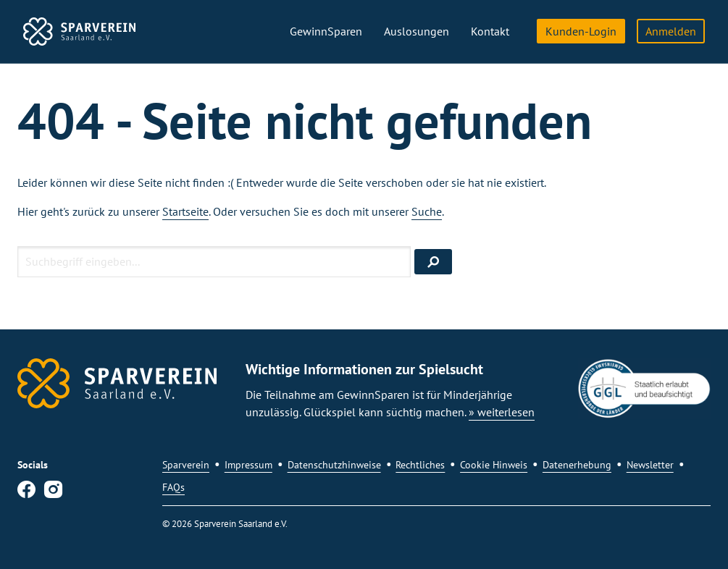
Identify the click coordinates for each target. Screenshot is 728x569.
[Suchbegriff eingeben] (214, 262)
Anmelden (671, 31)
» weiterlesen (502, 412)
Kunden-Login (581, 31)
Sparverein (186, 464)
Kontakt (490, 31)
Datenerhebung (577, 464)
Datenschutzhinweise (334, 464)
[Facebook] (26, 492)
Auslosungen (417, 31)
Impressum (248, 464)
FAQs (173, 487)
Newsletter (650, 464)
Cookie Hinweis (494, 464)
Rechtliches (420, 464)
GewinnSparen (326, 31)
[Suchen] (433, 262)
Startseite (185, 211)
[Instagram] (53, 492)
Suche (427, 211)
